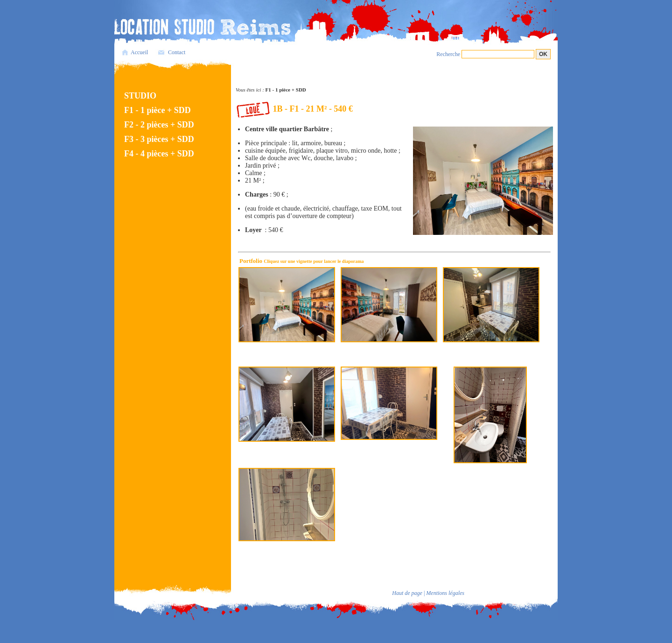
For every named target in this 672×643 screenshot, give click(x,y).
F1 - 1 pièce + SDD (157, 110)
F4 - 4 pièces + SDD (159, 154)
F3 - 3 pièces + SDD (159, 139)
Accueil (139, 52)
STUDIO (140, 96)
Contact (177, 52)
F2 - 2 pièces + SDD (159, 125)
